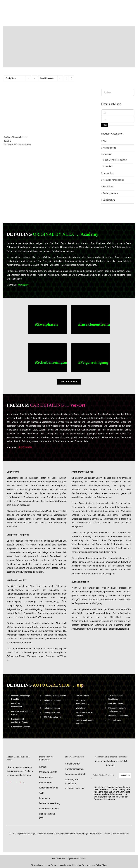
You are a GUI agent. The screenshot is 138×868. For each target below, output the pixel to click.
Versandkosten (25, 144)
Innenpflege (109, 173)
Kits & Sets (108, 187)
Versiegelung (109, 200)
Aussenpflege (109, 148)
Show (47, 78)
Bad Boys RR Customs (116, 160)
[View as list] (72, 78)
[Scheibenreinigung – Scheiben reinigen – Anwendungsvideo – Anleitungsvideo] (47, 358)
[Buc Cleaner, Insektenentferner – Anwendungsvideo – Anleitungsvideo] (90, 320)
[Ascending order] (34, 78)
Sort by (11, 78)
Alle (105, 141)
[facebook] (7, 782)
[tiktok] (24, 782)
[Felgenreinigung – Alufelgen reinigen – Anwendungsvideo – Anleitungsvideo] (90, 358)
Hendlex (109, 166)
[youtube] (20, 782)
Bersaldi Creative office (121, 834)
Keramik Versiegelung (113, 180)
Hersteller (108, 155)
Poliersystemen (110, 193)
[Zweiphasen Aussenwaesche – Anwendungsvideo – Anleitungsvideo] (47, 320)
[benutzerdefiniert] (14, 782)
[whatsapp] (17, 782)
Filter (105, 125)
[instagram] (11, 782)
